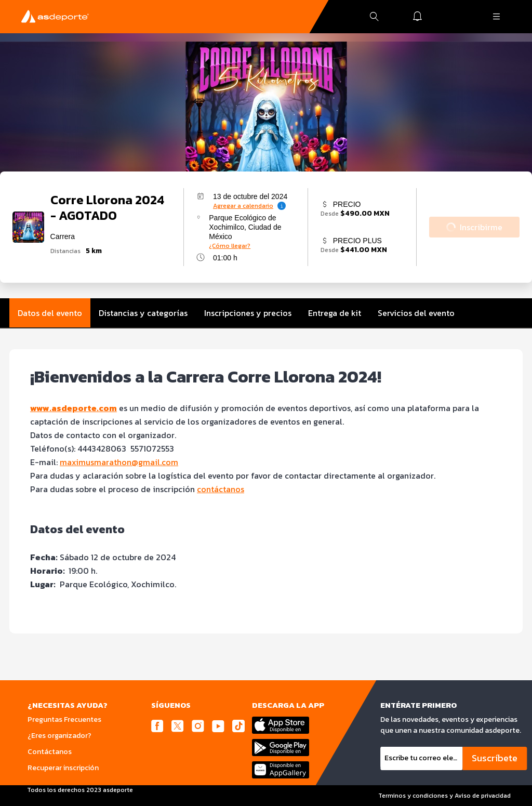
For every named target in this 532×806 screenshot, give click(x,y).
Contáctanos (50, 752)
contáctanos (221, 489)
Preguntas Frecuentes (64, 719)
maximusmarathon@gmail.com (119, 462)
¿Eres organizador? (59, 736)
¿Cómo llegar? (230, 246)
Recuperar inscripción (63, 768)
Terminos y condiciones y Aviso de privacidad (444, 796)
